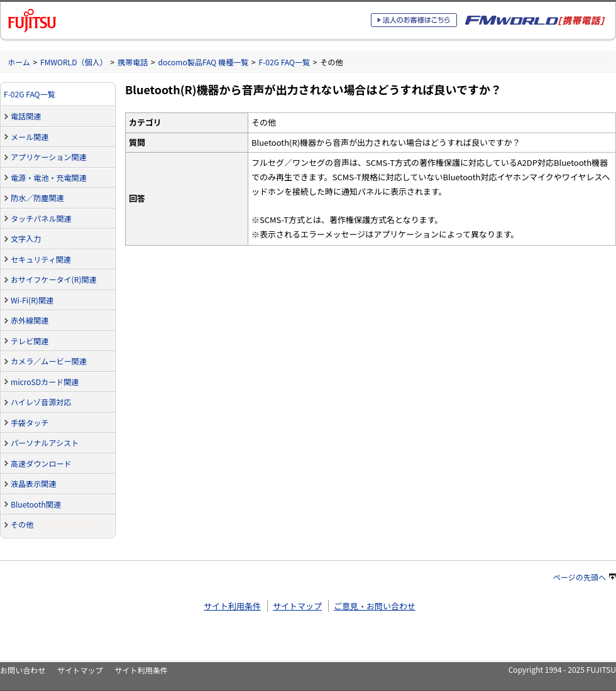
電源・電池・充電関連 (49, 177)
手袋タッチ (30, 422)
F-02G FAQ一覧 (284, 62)
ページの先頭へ (585, 577)
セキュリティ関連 (41, 259)
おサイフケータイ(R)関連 (54, 279)
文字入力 (26, 238)
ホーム (19, 62)
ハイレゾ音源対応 (41, 402)
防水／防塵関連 (37, 198)
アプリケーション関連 (49, 157)
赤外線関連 (30, 320)
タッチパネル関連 (41, 218)
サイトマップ (297, 606)
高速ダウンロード (41, 463)
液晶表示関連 (33, 483)
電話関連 (26, 116)
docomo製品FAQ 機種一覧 (203, 62)
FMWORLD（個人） (74, 62)
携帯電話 (133, 62)
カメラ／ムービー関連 (49, 361)
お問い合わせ (23, 670)
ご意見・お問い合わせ (375, 606)
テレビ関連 (30, 341)
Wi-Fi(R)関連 (32, 300)
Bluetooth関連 (36, 504)
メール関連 (30, 137)
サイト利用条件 (232, 606)
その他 (22, 524)
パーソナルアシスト (45, 443)
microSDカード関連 (45, 382)
